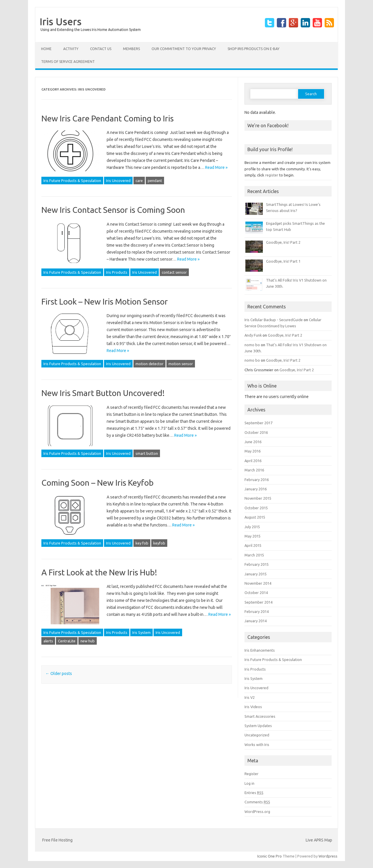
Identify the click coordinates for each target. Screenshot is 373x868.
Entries (254, 793)
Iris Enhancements (260, 650)
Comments (257, 802)
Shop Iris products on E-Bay (254, 49)
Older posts (59, 673)
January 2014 (256, 621)
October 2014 (256, 593)
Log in (249, 783)
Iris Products (117, 272)
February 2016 (257, 480)
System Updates (258, 726)
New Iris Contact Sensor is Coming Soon (113, 210)
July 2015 (252, 527)
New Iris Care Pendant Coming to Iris (108, 118)
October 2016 (256, 432)
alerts (48, 641)
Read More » (216, 167)
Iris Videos (253, 707)
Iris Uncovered (118, 181)
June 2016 (253, 442)
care (139, 181)
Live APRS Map (319, 840)
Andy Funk (253, 335)
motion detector (149, 364)
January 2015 (256, 574)
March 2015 (254, 555)
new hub (88, 641)
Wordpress (328, 856)
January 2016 (256, 489)
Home (46, 49)
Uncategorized (257, 735)
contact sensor (174, 272)
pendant (155, 181)
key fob (142, 543)
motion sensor (181, 364)
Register (251, 774)
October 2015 (256, 508)
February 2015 (257, 564)
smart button (147, 453)
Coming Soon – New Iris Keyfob (97, 483)
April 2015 (253, 545)
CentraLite (67, 641)
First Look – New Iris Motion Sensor (105, 302)
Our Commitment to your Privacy (184, 49)
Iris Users (61, 21)
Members (131, 49)
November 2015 (258, 498)
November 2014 (258, 583)
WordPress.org (257, 812)
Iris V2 (250, 697)
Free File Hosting (57, 840)
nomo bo (252, 345)
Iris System (141, 632)
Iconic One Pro (270, 856)
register (272, 175)
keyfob (159, 543)
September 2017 (258, 423)
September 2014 (258, 602)
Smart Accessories (260, 716)
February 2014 (257, 611)
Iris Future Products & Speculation (72, 181)
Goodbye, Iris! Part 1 (283, 261)
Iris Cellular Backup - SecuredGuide (274, 320)
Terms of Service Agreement (68, 62)
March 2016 (254, 470)
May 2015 (253, 536)
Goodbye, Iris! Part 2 (283, 242)
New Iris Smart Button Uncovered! (103, 393)
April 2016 (253, 461)
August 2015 (255, 517)
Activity (71, 49)
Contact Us (101, 49)
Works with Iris (257, 745)
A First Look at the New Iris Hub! (99, 572)
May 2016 (253, 451)
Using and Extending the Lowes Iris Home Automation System (91, 30)
